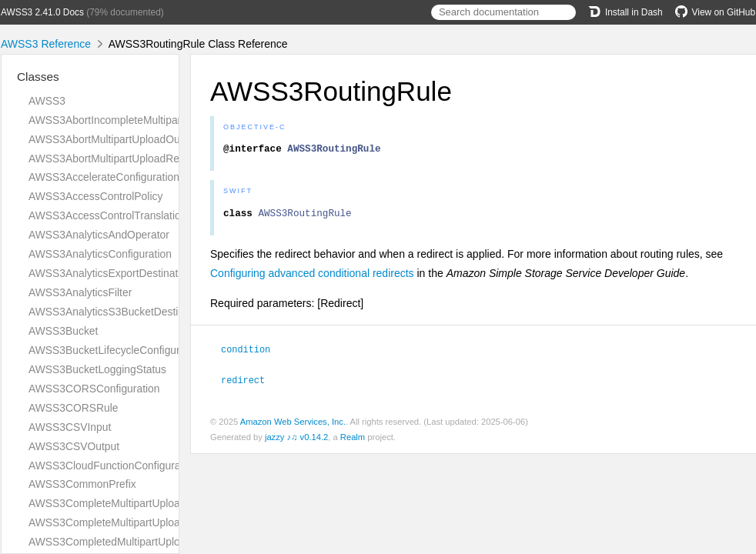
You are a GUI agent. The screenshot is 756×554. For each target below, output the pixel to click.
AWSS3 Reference (46, 44)
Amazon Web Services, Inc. (293, 425)
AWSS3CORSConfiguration (94, 389)
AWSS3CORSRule (74, 408)
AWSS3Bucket (63, 331)
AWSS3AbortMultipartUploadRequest (117, 159)
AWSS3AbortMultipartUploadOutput (113, 139)
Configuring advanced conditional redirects (312, 278)
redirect (249, 383)
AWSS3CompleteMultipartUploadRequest (127, 522)
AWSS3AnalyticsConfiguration (100, 254)
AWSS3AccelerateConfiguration (104, 177)
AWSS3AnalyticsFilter (80, 292)
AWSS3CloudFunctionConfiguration (113, 466)
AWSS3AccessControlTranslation (107, 215)
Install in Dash (626, 12)
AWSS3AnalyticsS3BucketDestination (118, 312)
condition (252, 353)
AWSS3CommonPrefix (82, 484)
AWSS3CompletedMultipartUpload (110, 542)
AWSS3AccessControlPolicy (95, 196)
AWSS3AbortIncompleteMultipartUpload (123, 120)
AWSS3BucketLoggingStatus (97, 369)
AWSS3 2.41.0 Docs (42, 12)
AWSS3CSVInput (70, 427)
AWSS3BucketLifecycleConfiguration (116, 350)
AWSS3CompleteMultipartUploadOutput (123, 503)
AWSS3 (47, 101)
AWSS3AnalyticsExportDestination (110, 273)
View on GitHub (715, 12)
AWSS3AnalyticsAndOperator (99, 235)
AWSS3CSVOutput (74, 446)
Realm (353, 440)
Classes (38, 77)
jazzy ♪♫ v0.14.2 (296, 440)
